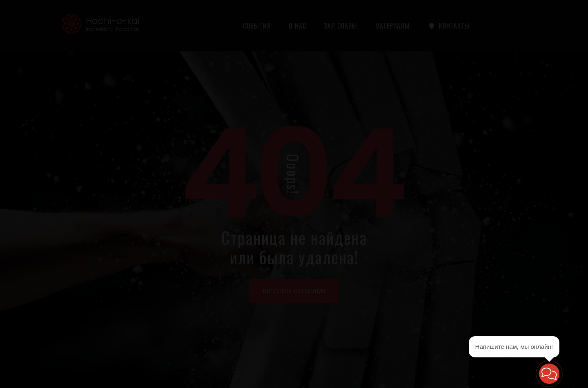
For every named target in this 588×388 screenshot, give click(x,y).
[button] (549, 374)
